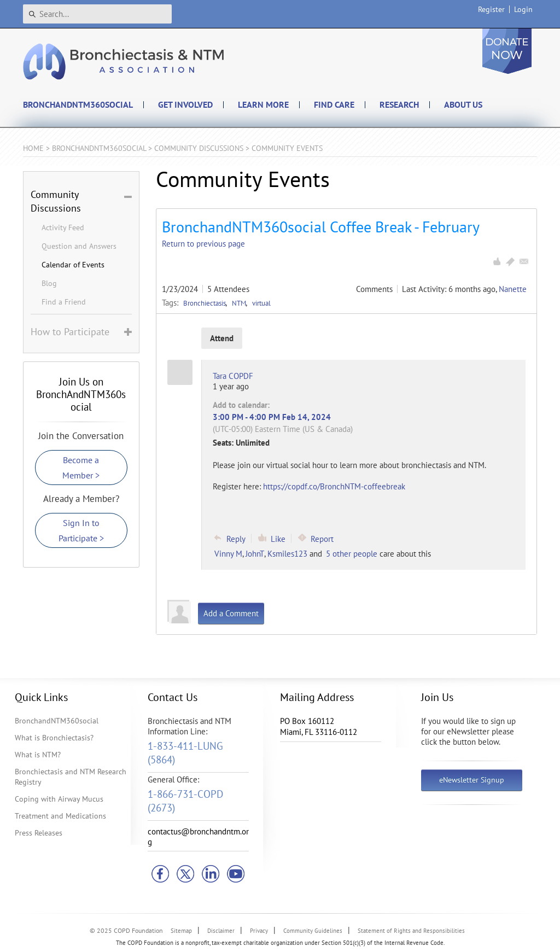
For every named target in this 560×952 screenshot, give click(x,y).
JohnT (255, 554)
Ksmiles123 (287, 554)
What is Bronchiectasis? (54, 738)
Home (33, 148)
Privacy (259, 931)
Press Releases (39, 833)
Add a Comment (231, 613)
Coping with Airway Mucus (59, 799)
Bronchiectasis (205, 303)
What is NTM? (38, 755)
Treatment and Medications (60, 816)
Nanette (513, 289)
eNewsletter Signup (472, 780)
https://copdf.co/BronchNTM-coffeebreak (334, 486)
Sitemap (181, 931)
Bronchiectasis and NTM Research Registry (71, 777)
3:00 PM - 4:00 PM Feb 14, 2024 (272, 417)
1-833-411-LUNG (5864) (185, 753)
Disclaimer (221, 931)
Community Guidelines (313, 931)
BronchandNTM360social (57, 721)
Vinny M (228, 554)
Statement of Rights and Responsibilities (411, 931)
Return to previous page (203, 244)
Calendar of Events (73, 265)
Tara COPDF (233, 376)
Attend (222, 338)
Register (491, 9)
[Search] (97, 14)
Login (523, 9)
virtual (261, 303)
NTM (240, 303)
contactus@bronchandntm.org (198, 837)
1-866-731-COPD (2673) (185, 801)
